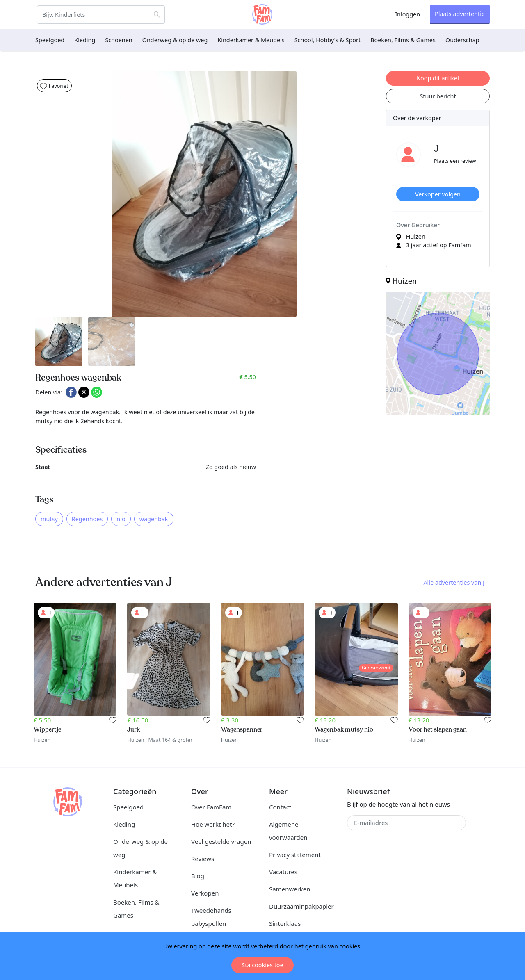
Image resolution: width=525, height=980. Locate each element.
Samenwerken (290, 889)
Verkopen (205, 893)
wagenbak (154, 519)
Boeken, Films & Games (403, 40)
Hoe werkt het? (213, 824)
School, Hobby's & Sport (328, 40)
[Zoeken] (101, 15)
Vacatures (283, 872)
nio (121, 519)
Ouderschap (462, 40)
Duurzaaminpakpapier (301, 906)
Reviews (203, 859)
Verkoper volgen (438, 194)
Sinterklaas (285, 923)
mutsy (49, 519)
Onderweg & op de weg (175, 40)
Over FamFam (211, 807)
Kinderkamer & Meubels (251, 40)
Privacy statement (295, 855)
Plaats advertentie (460, 14)
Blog (198, 876)
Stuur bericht (438, 96)
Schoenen (119, 40)
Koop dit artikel (438, 78)
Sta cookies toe (262, 965)
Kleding (85, 40)
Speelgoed (50, 40)
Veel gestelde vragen (221, 841)
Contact (280, 807)
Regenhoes (87, 519)
